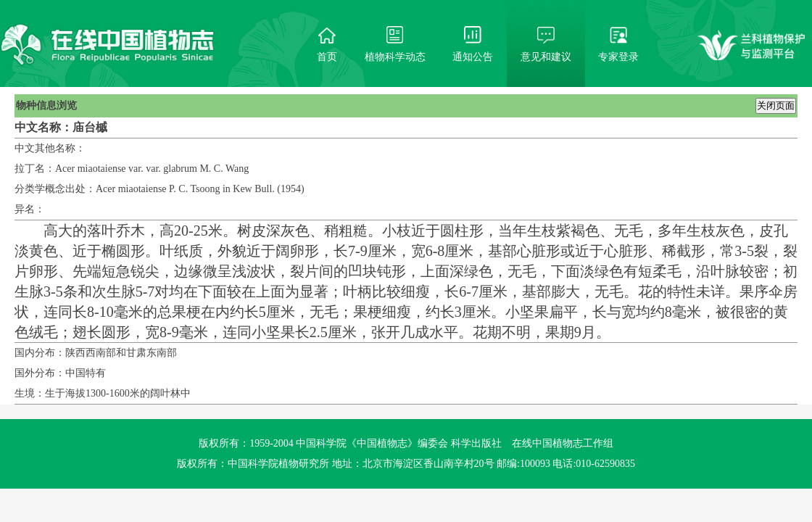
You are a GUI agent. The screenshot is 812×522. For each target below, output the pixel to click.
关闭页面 (776, 105)
